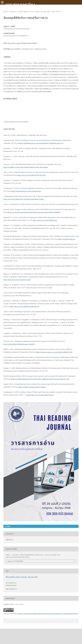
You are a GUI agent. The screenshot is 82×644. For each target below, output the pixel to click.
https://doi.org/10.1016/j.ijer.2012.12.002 (17, 280)
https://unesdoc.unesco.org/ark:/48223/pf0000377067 (54, 352)
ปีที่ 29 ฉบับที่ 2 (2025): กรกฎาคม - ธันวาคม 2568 (35, 12)
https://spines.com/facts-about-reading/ (32, 387)
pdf (8, 526)
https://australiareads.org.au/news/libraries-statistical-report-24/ (41, 143)
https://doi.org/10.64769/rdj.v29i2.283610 (22, 43)
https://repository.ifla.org (67, 239)
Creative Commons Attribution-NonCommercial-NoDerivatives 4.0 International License (48, 614)
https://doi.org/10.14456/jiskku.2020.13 (41, 395)
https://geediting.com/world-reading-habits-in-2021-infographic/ (26, 167)
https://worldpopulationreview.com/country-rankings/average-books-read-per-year (40, 379)
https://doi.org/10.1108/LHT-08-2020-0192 (32, 175)
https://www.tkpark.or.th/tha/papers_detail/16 (19, 344)
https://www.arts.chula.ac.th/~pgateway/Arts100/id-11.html (24, 199)
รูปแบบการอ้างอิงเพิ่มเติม (15, 561)
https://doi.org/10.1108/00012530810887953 (24, 306)
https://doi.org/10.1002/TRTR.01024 (45, 220)
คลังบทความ (14, 12)
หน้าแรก (6, 12)
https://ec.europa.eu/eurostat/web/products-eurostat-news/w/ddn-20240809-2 (34, 212)
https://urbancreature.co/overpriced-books (26, 191)
